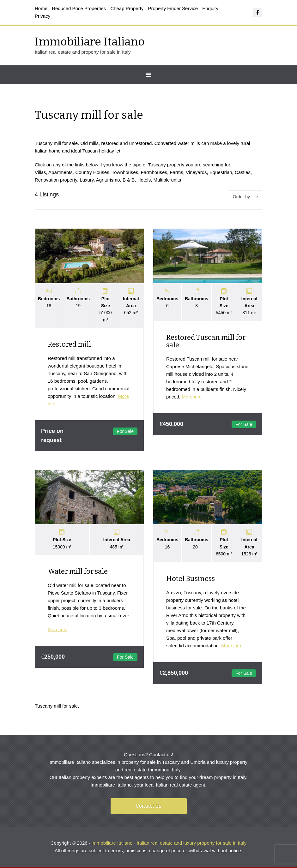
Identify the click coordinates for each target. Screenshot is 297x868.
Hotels (144, 180)
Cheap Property (127, 8)
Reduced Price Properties (79, 8)
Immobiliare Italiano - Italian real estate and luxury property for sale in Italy (169, 844)
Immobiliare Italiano (90, 42)
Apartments (61, 173)
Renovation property (56, 180)
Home (41, 8)
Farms (176, 173)
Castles (243, 173)
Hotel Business (191, 579)
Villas (40, 173)
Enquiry (210, 8)
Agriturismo (108, 180)
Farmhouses (154, 173)
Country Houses (92, 173)
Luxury (87, 180)
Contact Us (149, 807)
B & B (129, 180)
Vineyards (196, 173)
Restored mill (69, 344)
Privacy (42, 16)
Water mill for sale (78, 572)
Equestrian (221, 173)
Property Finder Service (173, 8)
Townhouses (125, 173)
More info (192, 397)
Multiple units (167, 180)
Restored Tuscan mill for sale (206, 341)
